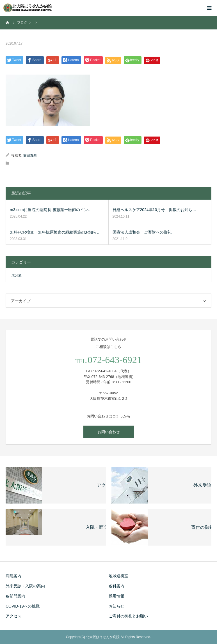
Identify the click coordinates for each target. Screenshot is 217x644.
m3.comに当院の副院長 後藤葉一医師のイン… (51, 210)
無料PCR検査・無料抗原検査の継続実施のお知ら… (55, 232)
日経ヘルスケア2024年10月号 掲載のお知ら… (155, 210)
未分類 (17, 275)
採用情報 (117, 596)
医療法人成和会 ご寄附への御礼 (142, 232)
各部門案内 (15, 596)
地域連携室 (118, 576)
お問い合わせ (109, 432)
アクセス (13, 616)
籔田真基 (30, 156)
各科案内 (117, 586)
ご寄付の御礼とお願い (128, 616)
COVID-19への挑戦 (23, 606)
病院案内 (13, 576)
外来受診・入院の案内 (25, 586)
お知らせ (117, 606)
